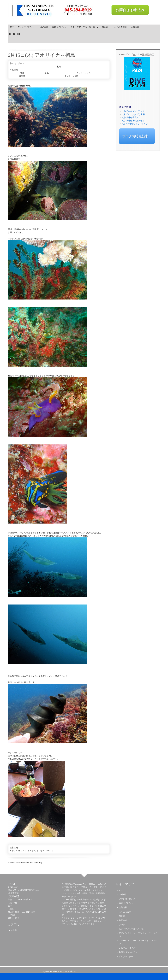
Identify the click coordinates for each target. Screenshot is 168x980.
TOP (12, 27)
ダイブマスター (126, 956)
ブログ (122, 925)
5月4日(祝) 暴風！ (130, 118)
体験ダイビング (59, 27)
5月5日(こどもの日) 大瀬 (133, 114)
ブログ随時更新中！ (137, 136)
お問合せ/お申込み (130, 10)
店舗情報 (135, 27)
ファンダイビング (27, 27)
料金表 (106, 27)
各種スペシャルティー (129, 952)
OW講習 (44, 27)
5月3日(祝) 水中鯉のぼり (133, 121)
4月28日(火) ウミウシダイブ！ (136, 124)
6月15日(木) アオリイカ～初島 (41, 55)
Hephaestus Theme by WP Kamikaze (59, 971)
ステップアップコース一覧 (83, 28)
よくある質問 (120, 27)
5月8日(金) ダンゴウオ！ (133, 111)
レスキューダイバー (128, 948)
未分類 (14, 930)
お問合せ (123, 920)
